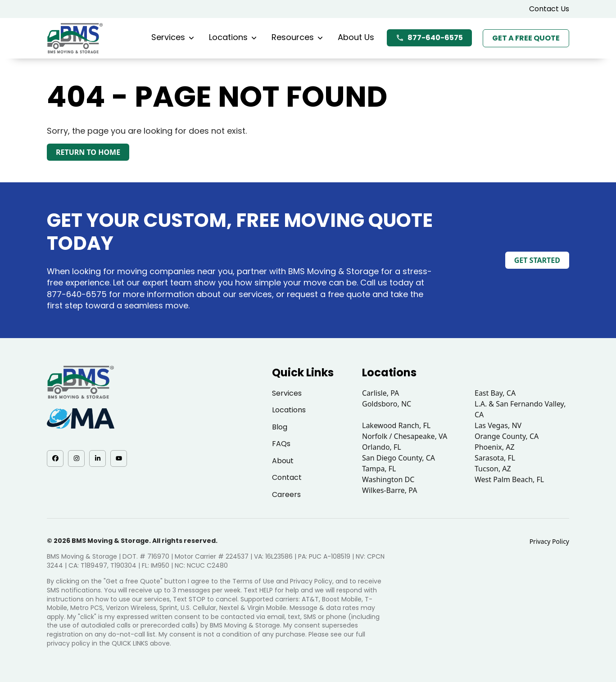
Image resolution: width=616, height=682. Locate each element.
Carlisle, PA (380, 393)
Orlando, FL (382, 447)
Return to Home (88, 152)
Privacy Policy (549, 541)
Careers (286, 495)
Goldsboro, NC (387, 404)
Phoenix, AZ (495, 447)
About (283, 461)
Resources (297, 37)
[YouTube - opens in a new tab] (119, 458)
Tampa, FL (379, 469)
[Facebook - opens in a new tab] (55, 458)
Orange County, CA (507, 436)
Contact (287, 477)
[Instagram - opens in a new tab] (76, 458)
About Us (356, 37)
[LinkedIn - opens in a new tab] (97, 458)
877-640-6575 (429, 38)
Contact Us (549, 9)
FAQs (281, 444)
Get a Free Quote (526, 38)
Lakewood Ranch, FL (396, 425)
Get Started (537, 260)
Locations (233, 37)
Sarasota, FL (495, 458)
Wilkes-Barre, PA (390, 490)
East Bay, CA (495, 393)
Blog (280, 427)
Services (173, 37)
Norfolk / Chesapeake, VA (405, 436)
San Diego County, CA (399, 458)
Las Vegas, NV (498, 425)
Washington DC (388, 479)
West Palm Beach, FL (509, 479)
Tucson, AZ (493, 469)
